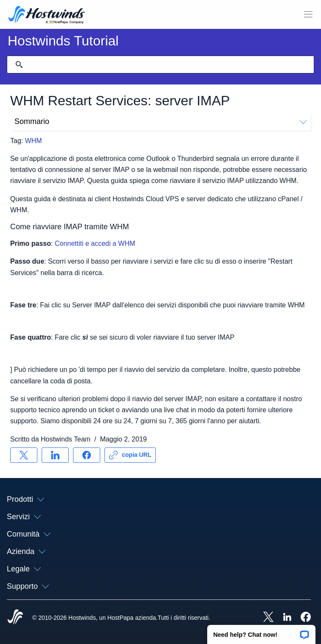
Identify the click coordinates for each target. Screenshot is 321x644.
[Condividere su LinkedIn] (55, 455)
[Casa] (47, 16)
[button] (261, 632)
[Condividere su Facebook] (87, 455)
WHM (34, 141)
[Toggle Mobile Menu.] (308, 14)
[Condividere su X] (24, 455)
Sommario (160, 121)
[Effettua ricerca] (19, 65)
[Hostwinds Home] (15, 618)
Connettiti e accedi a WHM (95, 243)
